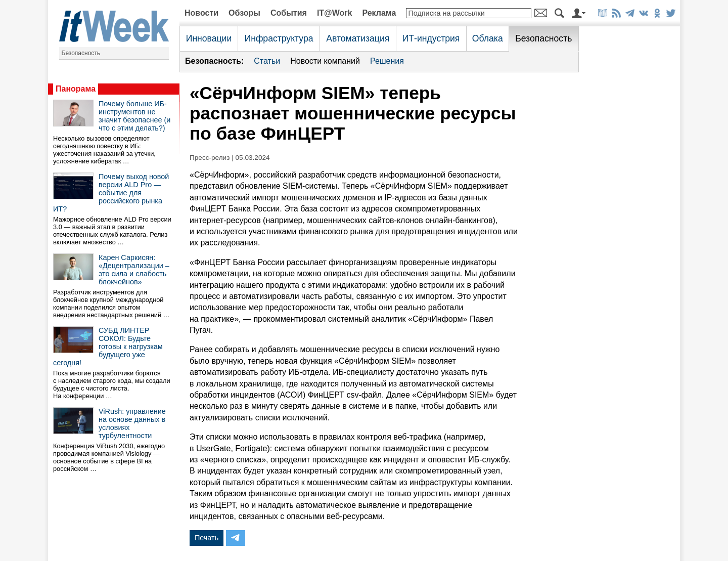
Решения (387, 61)
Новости (201, 13)
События (289, 13)
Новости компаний (325, 61)
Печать (207, 538)
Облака (488, 38)
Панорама (76, 89)
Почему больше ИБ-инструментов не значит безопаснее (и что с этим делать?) (134, 116)
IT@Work (335, 13)
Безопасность (81, 53)
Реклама (379, 13)
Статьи (267, 61)
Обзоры (244, 13)
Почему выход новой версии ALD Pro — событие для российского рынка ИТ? (111, 193)
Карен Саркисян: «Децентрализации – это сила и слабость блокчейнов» (134, 270)
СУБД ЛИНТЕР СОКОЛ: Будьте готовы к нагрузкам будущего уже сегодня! (108, 347)
